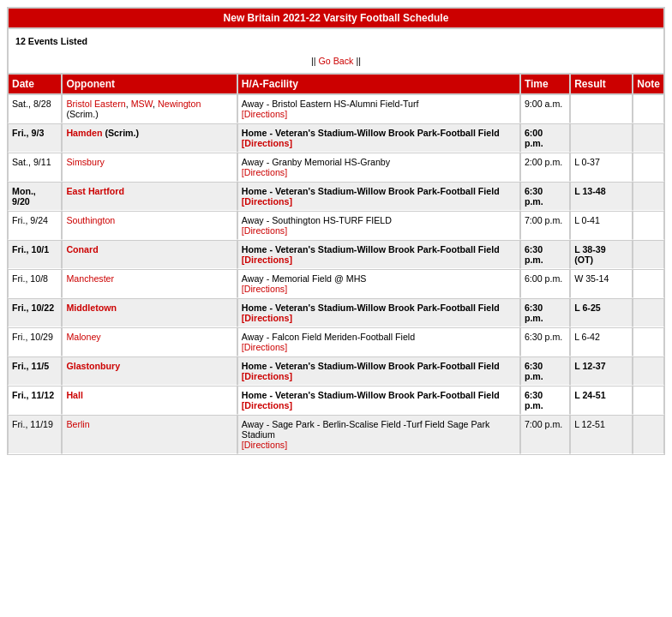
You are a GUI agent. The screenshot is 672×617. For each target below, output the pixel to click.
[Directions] (264, 114)
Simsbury (85, 162)
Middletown (91, 308)
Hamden (84, 133)
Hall (75, 395)
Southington (90, 220)
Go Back (336, 61)
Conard (82, 249)
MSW (142, 104)
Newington (179, 104)
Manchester (90, 279)
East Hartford (95, 191)
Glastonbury (93, 366)
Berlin (78, 424)
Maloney (83, 337)
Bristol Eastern (96, 104)
